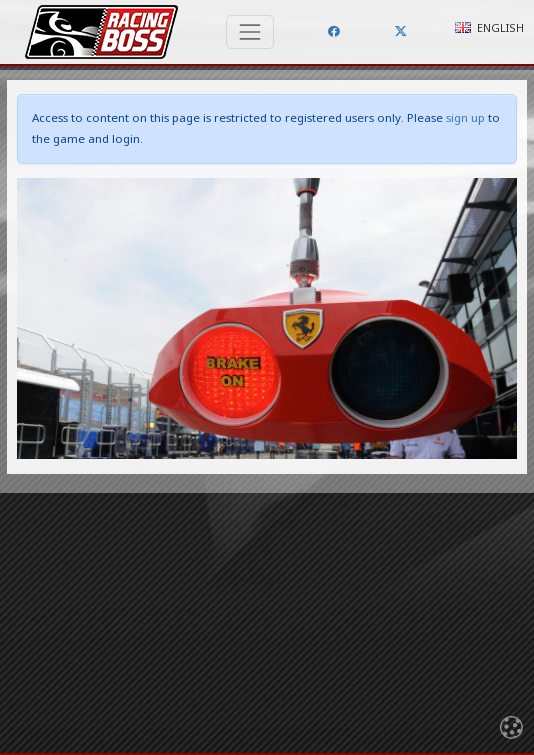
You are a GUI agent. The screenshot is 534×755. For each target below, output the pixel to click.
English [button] (489, 27)
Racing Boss (101, 32)
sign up (465, 117)
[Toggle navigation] (250, 32)
